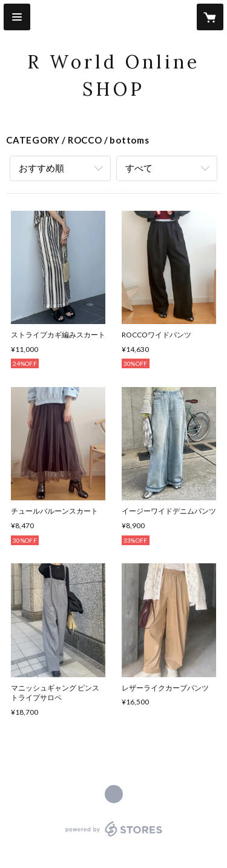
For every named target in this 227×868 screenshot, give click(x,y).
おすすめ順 (41, 168)
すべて (139, 168)
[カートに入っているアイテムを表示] (210, 17)
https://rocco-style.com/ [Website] (114, 794)
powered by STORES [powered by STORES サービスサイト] (113, 837)
